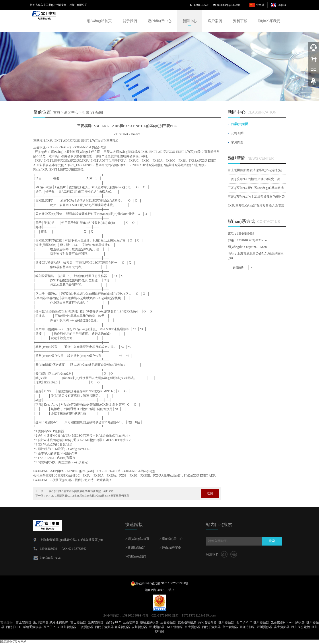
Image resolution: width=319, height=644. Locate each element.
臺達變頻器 (122, 627)
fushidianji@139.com (229, 5)
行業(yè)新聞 (93, 112)
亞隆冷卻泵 (247, 627)
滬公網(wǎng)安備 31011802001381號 (162, 583)
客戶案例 (215, 21)
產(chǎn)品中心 (160, 21)
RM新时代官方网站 (13, 642)
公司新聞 (237, 133)
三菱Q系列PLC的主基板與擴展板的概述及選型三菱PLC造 (80, 491)
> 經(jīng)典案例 (170, 548)
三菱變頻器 (131, 622)
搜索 (272, 541)
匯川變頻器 (41, 622)
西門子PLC (114, 622)
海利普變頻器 (207, 622)
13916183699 (201, 5)
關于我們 (130, 21)
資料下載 (240, 21)
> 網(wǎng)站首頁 (137, 539)
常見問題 (237, 142)
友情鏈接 (238, 267)
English (282, 5)
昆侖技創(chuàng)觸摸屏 (288, 622)
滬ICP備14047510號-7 (159, 590)
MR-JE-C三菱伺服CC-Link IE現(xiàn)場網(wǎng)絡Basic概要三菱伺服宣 (88, 496)
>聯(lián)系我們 (136, 557)
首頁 (57, 112)
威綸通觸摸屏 (59, 622)
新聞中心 (190, 21)
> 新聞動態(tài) (135, 548)
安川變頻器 (139, 627)
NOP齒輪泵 (175, 627)
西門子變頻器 (104, 627)
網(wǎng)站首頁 (99, 21)
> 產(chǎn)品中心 (171, 539)
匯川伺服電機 (301, 627)
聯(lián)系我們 (269, 21)
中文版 (260, 5)
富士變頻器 (23, 622)
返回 (210, 493)
